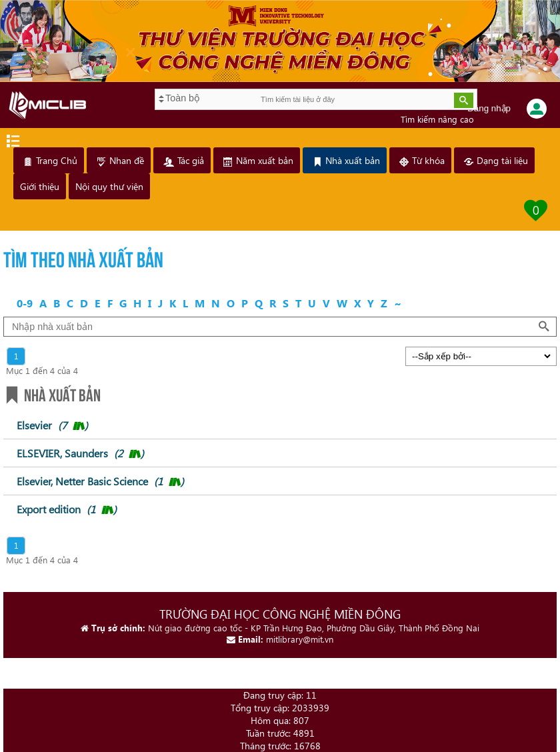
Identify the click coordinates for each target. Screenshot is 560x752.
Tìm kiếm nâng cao (437, 119)
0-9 (25, 303)
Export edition (67, 509)
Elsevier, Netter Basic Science (100, 481)
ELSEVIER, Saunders (80, 453)
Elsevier (52, 425)
